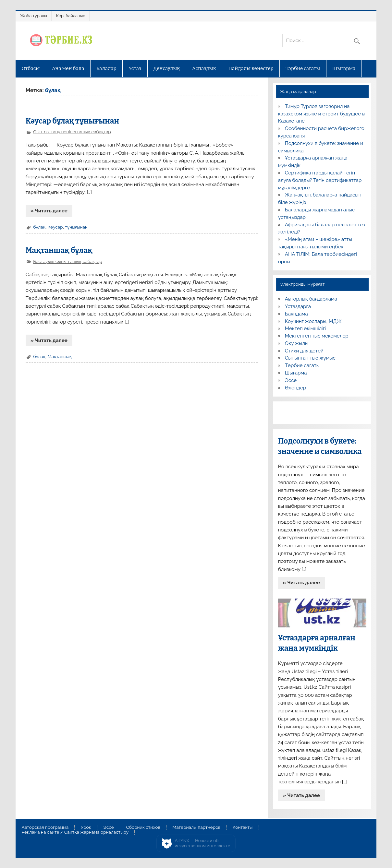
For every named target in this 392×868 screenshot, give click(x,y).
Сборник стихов (143, 827)
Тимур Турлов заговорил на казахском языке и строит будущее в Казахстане (321, 114)
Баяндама (296, 314)
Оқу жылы (297, 343)
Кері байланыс (71, 16)
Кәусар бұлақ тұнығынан (72, 121)
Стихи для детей (304, 351)
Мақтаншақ (60, 356)
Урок (86, 827)
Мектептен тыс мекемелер (317, 336)
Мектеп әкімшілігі (305, 328)
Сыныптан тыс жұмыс (310, 358)
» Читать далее (49, 211)
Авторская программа (45, 827)
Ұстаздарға (298, 306)
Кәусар (55, 227)
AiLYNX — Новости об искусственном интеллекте (203, 843)
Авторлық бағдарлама (311, 299)
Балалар (106, 68)
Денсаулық (167, 68)
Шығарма (344, 68)
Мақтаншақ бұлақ (59, 250)
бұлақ (39, 227)
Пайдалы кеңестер (251, 68)
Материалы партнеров (196, 827)
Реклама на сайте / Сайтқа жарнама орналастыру (75, 832)
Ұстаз (135, 68)
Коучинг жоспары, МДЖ (313, 321)
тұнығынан (76, 227)
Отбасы (31, 68)
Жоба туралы (33, 16)
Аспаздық (204, 68)
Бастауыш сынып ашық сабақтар (68, 261)
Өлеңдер (295, 388)
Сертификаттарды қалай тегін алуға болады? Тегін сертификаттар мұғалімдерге (320, 180)
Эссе (291, 380)
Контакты (243, 827)
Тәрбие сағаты (303, 68)
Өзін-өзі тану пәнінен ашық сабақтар (72, 132)
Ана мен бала (68, 68)
